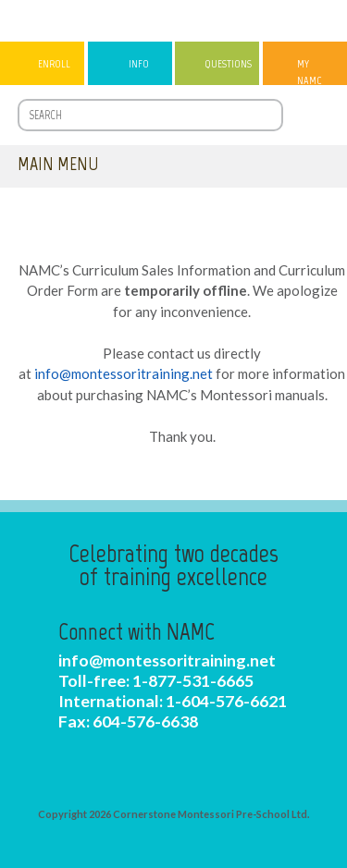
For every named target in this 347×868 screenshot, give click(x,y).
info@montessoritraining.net (124, 373)
